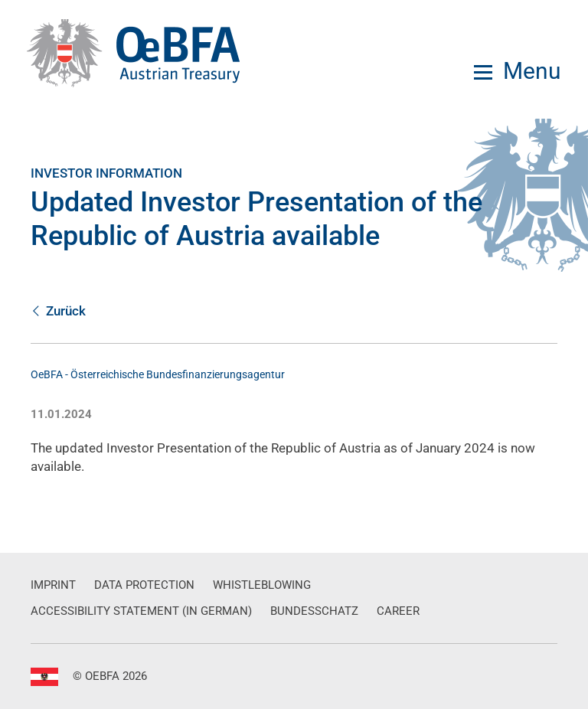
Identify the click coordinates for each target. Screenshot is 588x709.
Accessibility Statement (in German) (141, 611)
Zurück (58, 311)
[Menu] (518, 71)
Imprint (53, 585)
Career (398, 611)
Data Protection (144, 585)
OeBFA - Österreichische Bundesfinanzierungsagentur (158, 374)
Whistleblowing (262, 585)
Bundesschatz (314, 611)
